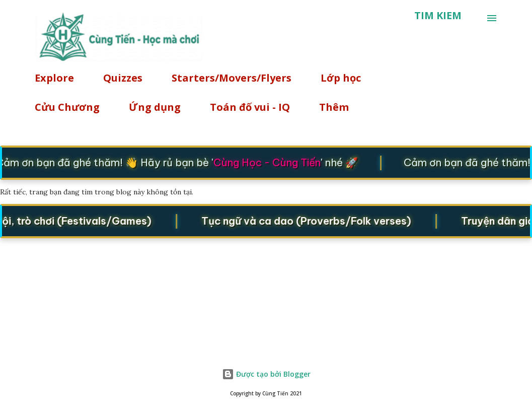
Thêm (334, 107)
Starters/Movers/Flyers (232, 78)
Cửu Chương (67, 107)
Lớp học (341, 78)
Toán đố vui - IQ (250, 107)
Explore (54, 78)
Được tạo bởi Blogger (266, 374)
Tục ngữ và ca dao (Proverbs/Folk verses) (308, 221)
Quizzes (123, 78)
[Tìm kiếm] (438, 16)
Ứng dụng (155, 107)
